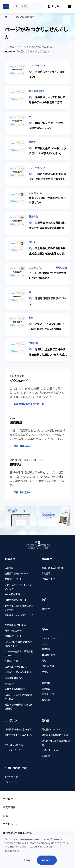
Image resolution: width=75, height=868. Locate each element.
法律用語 (46, 756)
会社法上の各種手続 (15, 689)
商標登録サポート (13, 579)
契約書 (32, 142)
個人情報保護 (48, 655)
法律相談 (9, 568)
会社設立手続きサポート (16, 574)
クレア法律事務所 (25, 17)
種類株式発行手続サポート (18, 600)
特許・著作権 (48, 666)
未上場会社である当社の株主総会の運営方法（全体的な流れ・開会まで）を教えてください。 (47, 253)
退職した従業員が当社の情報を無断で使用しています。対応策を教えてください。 (47, 354)
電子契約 (46, 649)
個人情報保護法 (37, 91)
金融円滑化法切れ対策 (53, 568)
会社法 (32, 242)
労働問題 (33, 343)
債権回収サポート (13, 636)
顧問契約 (9, 684)
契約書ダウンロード (51, 729)
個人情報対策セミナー (15, 678)
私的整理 (46, 574)
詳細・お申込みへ (23, 446)
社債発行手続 (11, 661)
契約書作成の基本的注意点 (55, 735)
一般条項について (50, 750)
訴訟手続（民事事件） (15, 631)
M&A (44, 644)
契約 (31, 318)
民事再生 (46, 689)
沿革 (6, 816)
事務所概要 (9, 807)
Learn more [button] (12, 851)
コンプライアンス (37, 66)
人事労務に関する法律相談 (18, 672)
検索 (17, 6)
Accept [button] (47, 860)
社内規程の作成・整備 (15, 625)
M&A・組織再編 (12, 594)
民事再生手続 (48, 579)
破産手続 (46, 609)
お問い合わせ (11, 777)
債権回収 (46, 700)
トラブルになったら (14, 750)
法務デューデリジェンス (16, 667)
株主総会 (33, 216)
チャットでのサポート (14, 782)
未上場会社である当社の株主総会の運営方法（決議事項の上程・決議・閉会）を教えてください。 (48, 228)
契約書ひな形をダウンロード (29, 404)
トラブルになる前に (14, 745)
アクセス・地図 (11, 824)
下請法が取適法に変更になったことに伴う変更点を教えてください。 (47, 179)
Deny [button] (27, 860)
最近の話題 (61, 268)
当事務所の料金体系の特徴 (18, 729)
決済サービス (48, 694)
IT (30, 117)
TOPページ (11, 52)
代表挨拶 (8, 799)
